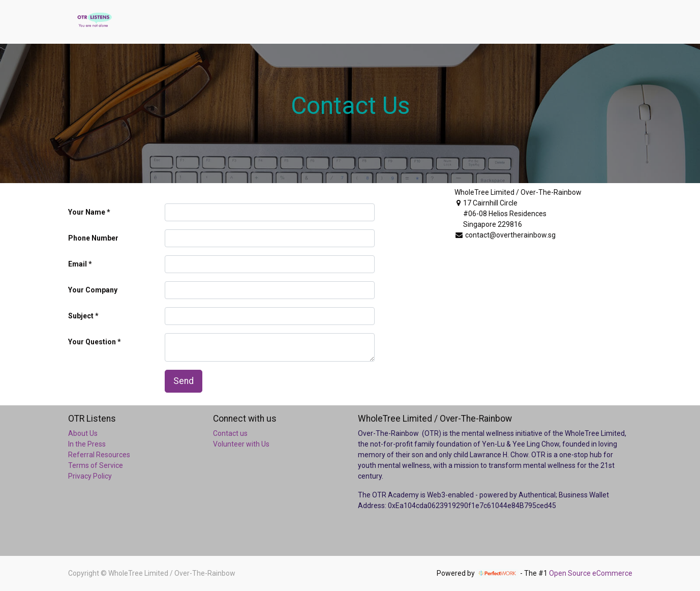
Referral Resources (99, 455)
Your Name (87, 212)
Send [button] (184, 381)
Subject (81, 316)
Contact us (230, 433)
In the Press (87, 444)
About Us (83, 433)
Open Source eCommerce (591, 573)
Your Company (93, 290)
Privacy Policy (90, 476)
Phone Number (93, 238)
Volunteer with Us (241, 444)
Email (78, 264)
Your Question (92, 342)
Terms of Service (96, 465)
